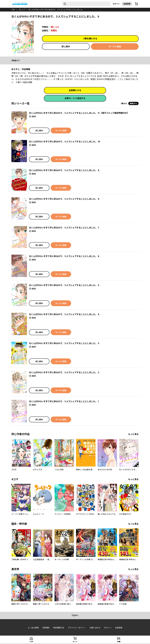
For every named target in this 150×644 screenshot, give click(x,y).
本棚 (119, 642)
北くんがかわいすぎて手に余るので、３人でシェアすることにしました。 (56, 10)
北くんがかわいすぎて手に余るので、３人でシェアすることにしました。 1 (64, 401)
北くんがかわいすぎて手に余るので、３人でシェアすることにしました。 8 (64, 199)
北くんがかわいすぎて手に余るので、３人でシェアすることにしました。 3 (64, 343)
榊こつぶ (55, 27)
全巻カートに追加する (75, 98)
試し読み (66, 46)
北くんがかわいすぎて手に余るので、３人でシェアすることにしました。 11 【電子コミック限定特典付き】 (79, 113)
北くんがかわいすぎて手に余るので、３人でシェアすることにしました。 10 (64, 142)
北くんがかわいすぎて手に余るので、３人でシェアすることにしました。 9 (64, 170)
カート (75, 642)
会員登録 (127, 4)
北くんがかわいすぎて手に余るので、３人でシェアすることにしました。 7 (64, 228)
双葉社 (54, 31)
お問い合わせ (95, 628)
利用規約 (46, 628)
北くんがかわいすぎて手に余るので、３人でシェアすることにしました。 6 (64, 256)
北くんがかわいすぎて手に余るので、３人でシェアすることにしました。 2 (64, 372)
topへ (75, 615)
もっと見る (133, 434)
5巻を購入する (90, 39)
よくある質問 (33, 628)
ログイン (116, 4)
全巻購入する (75, 90)
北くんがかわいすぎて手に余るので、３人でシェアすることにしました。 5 (64, 285)
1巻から (124, 103)
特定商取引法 (59, 628)
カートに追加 (115, 46)
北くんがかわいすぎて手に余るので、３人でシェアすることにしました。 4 (64, 314)
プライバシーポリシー (77, 628)
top (13, 10)
